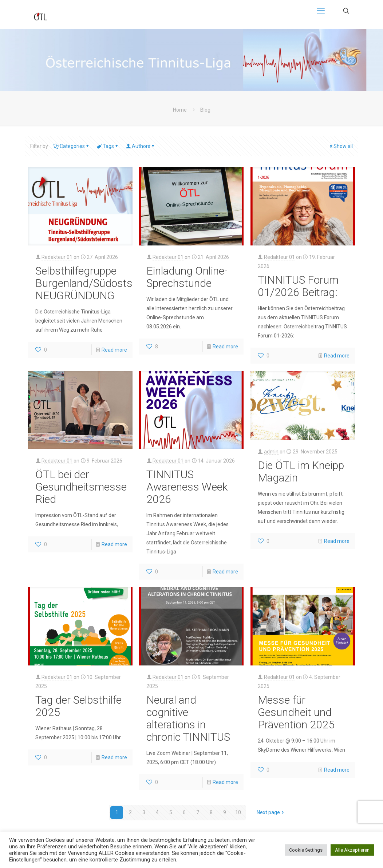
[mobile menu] (321, 11)
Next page (271, 812)
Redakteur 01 (57, 257)
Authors (141, 146)
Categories (72, 146)
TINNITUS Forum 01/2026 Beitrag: (298, 286)
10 (238, 812)
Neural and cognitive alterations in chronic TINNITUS (188, 718)
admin (271, 452)
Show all (341, 146)
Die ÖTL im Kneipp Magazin (301, 471)
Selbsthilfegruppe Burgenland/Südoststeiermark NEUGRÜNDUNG (106, 283)
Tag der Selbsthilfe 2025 (78, 706)
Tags (108, 146)
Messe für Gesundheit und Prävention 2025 (296, 712)
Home (180, 110)
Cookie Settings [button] (306, 850)
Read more (114, 350)
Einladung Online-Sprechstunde (187, 277)
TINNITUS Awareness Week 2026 (187, 487)
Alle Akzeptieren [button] (352, 850)
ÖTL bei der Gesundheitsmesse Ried (81, 487)
